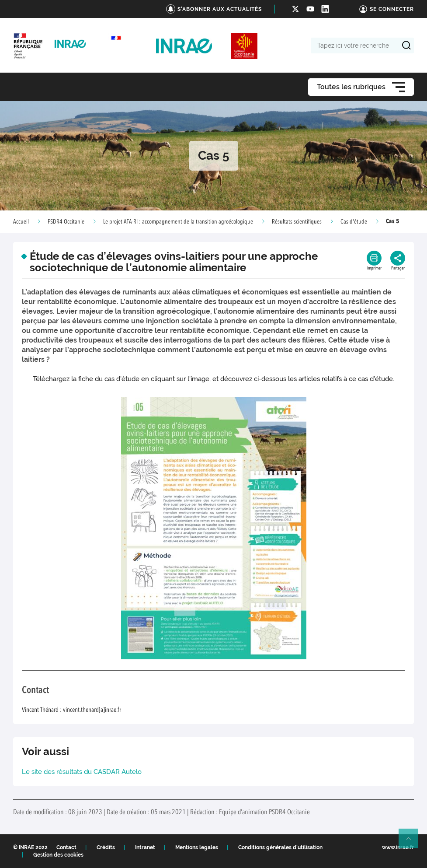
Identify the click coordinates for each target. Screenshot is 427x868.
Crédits (106, 847)
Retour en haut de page (412, 842)
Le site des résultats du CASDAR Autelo (82, 772)
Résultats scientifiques (297, 222)
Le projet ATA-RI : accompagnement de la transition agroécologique (178, 222)
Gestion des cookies (58, 855)
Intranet (145, 847)
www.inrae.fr (398, 847)
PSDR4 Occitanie (66, 222)
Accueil (21, 222)
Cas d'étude (354, 222)
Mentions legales (197, 847)
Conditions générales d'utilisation (280, 847)
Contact (66, 847)
